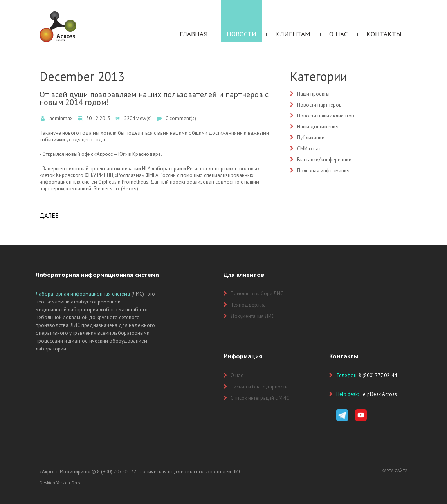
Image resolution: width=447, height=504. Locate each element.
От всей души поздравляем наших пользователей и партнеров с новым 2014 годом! (154, 98)
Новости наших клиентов (326, 116)
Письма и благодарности (259, 387)
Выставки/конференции (324, 160)
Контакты (384, 34)
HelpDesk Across (378, 394)
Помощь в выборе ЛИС (257, 294)
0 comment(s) (181, 118)
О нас (338, 34)
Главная (194, 34)
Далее (49, 215)
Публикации (311, 138)
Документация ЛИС (253, 316)
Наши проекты (313, 94)
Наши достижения (318, 127)
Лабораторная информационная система (83, 294)
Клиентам (293, 34)
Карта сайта (394, 471)
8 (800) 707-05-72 (117, 472)
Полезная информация (323, 171)
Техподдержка (248, 305)
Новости (242, 34)
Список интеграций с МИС (260, 398)
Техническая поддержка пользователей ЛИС (190, 472)
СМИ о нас (309, 149)
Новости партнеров (319, 105)
